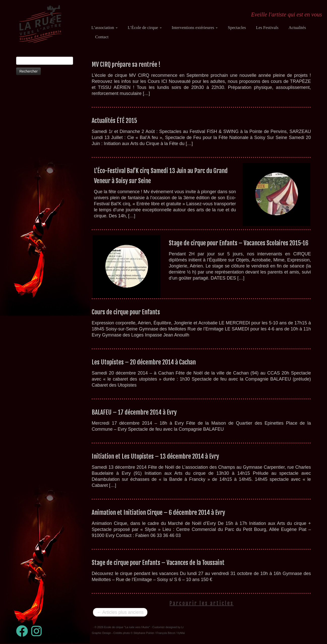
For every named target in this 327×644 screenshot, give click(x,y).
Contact (102, 37)
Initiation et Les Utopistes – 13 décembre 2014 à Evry (155, 456)
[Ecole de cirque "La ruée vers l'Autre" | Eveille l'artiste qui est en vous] (40, 24)
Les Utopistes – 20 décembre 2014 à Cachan (144, 362)
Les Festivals (267, 28)
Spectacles (237, 28)
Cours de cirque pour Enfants (126, 312)
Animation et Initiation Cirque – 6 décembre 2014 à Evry (158, 513)
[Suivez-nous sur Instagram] (38, 631)
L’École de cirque (145, 28)
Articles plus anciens (120, 612)
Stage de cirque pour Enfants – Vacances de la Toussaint (158, 563)
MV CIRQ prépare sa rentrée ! (126, 64)
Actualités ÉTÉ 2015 (114, 121)
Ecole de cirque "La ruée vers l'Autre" (127, 627)
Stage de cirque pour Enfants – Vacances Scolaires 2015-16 (239, 243)
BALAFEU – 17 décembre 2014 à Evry (134, 412)
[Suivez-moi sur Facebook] (24, 631)
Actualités (297, 28)
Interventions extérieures (195, 28)
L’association (105, 28)
